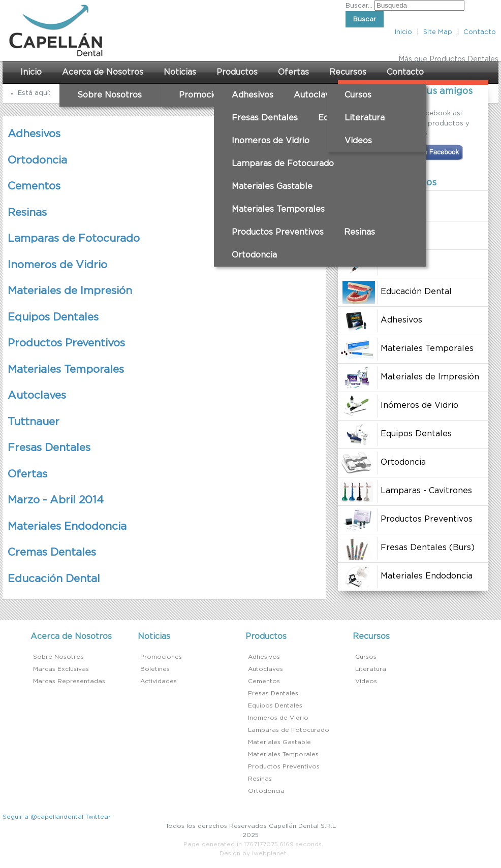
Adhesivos (253, 95)
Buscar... (359, 6)
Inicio (403, 32)
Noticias (180, 72)
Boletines (155, 669)
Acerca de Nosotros (103, 72)
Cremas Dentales (52, 552)
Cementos (34, 186)
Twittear (98, 817)
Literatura (365, 118)
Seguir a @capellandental (43, 817)
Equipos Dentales (53, 317)
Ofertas (293, 72)
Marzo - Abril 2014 (56, 500)
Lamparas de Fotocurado (283, 164)
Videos (358, 141)
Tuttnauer (34, 422)
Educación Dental (54, 579)
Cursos (358, 95)
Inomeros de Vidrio (271, 141)
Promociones (206, 95)
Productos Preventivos (278, 232)
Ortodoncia (254, 255)
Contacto (480, 32)
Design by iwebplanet (253, 853)
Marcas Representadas (69, 681)
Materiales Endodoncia (67, 526)
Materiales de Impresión (70, 291)
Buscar (365, 19)
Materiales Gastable (272, 186)
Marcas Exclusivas (61, 669)
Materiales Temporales (278, 209)
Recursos (348, 72)
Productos (237, 72)
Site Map (438, 32)
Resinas (359, 232)
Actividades (159, 681)
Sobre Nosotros (109, 95)
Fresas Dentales (265, 118)
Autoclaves (316, 95)
